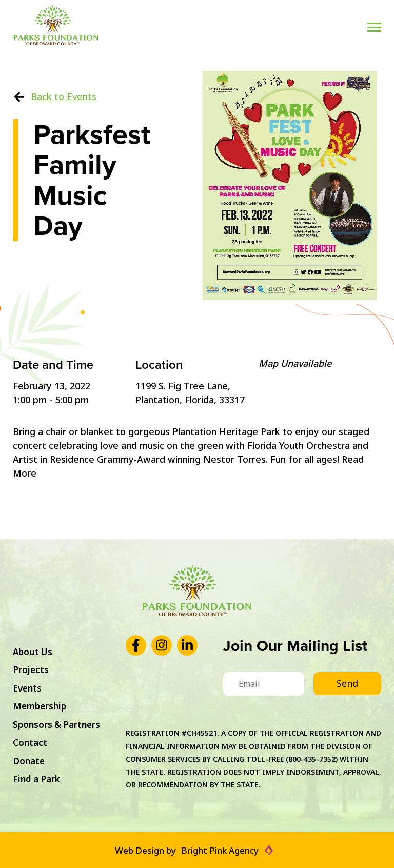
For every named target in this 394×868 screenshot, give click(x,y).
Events (27, 688)
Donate (29, 761)
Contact (30, 743)
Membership (40, 706)
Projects (31, 670)
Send (347, 683)
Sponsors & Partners (56, 725)
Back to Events (55, 96)
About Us (33, 652)
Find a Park (36, 779)
